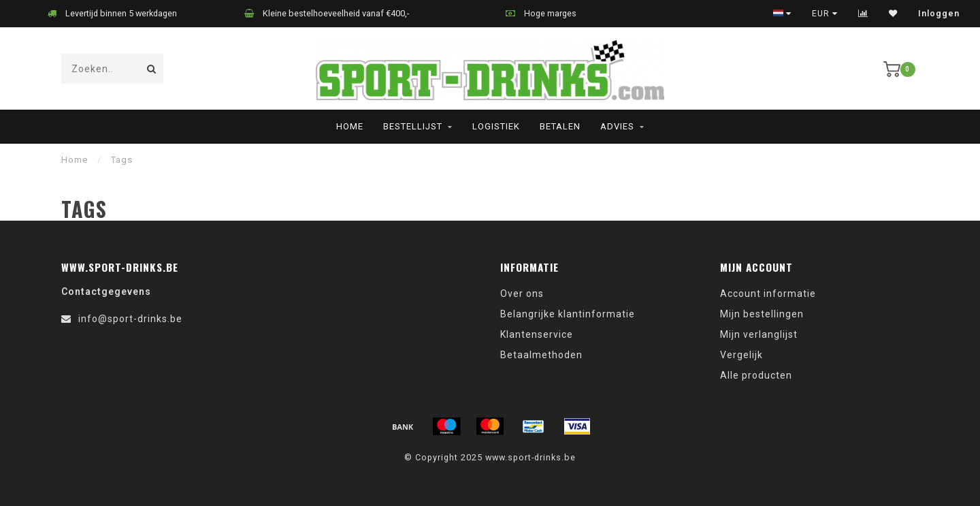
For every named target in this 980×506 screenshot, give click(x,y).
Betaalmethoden (541, 355)
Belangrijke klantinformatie (568, 314)
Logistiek (496, 126)
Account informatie (768, 294)
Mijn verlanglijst (759, 334)
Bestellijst (413, 126)
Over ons (522, 294)
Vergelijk (741, 355)
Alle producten (756, 375)
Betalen (560, 126)
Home (350, 126)
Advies (617, 126)
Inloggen (939, 14)
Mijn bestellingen (762, 314)
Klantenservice (537, 334)
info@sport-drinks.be (130, 319)
